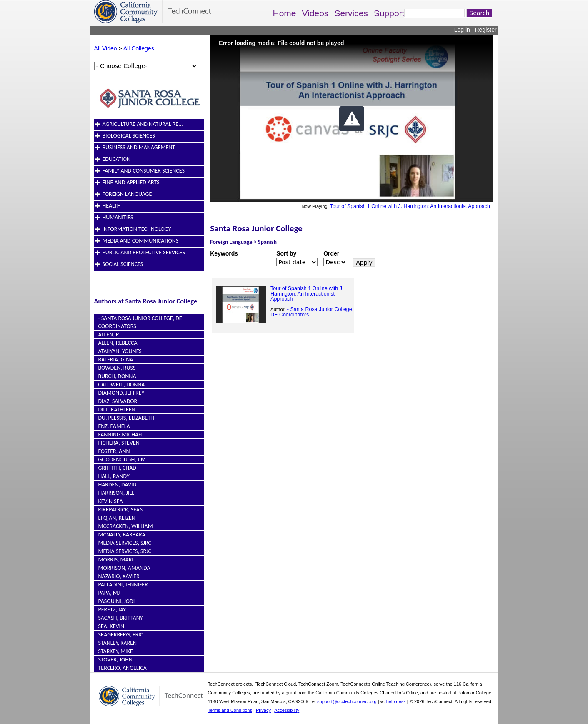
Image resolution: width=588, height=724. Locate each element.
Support (389, 13)
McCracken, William (126, 526)
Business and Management (139, 147)
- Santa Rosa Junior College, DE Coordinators (312, 312)
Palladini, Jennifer (123, 585)
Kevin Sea (111, 501)
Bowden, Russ (117, 368)
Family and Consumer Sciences (144, 171)
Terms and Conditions (230, 710)
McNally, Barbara (122, 535)
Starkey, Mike (116, 651)
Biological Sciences (129, 136)
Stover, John (115, 660)
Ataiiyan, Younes (120, 351)
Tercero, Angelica (123, 668)
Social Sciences (123, 264)
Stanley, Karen (118, 643)
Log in (462, 30)
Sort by (286, 253)
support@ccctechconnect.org (347, 701)
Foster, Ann (114, 451)
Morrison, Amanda (124, 568)
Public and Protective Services (144, 252)
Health (112, 206)
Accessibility (287, 710)
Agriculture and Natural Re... (143, 124)
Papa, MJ (109, 593)
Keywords (224, 253)
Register (485, 30)
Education (117, 159)
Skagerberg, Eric (121, 635)
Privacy (263, 710)
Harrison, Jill (116, 493)
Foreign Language (127, 194)
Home (285, 13)
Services (351, 13)
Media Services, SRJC (125, 551)
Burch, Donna (117, 376)
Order (331, 253)
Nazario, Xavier (119, 576)
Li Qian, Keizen (117, 518)
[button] (352, 119)
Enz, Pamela (114, 426)
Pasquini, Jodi (117, 601)
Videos (315, 13)
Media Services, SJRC (125, 543)
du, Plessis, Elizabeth (126, 418)
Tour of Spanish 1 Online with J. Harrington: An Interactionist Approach (410, 206)
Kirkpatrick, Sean (121, 510)
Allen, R (109, 334)
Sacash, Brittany (121, 618)
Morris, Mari (116, 560)
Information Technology (137, 229)
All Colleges (139, 48)
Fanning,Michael (121, 435)
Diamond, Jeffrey (121, 393)
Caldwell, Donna (122, 385)
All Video (106, 48)
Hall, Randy (114, 476)
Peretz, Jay (112, 610)
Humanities (118, 217)
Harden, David (118, 485)
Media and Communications (141, 241)
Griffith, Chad (117, 468)
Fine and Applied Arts (131, 182)
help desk (396, 701)
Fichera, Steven (119, 443)
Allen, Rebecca (118, 343)
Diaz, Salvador (118, 401)
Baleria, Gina (116, 359)
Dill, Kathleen (117, 410)
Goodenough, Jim (122, 460)
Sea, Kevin (111, 626)
